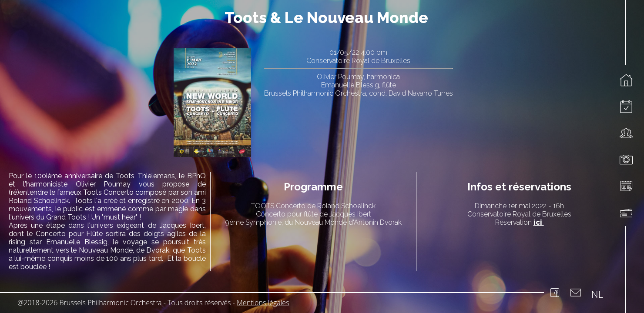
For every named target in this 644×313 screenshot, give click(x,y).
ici (539, 222)
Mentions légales (263, 303)
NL (597, 294)
